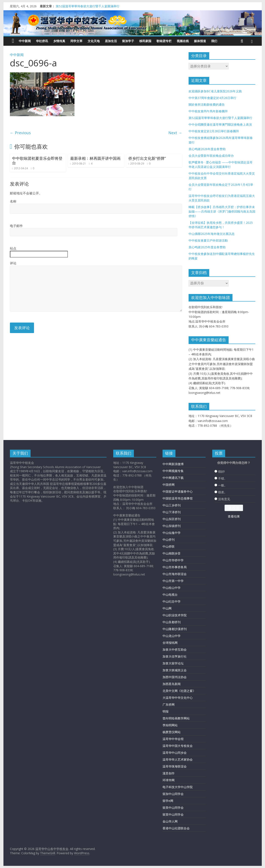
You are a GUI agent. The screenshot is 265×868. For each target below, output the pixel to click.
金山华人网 (170, 821)
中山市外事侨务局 (175, 567)
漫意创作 (169, 773)
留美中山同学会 (173, 808)
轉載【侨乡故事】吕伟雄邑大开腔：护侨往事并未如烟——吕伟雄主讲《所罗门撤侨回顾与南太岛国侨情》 (222, 211)
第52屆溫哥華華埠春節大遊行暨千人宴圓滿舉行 (88, 6)
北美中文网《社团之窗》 (179, 691)
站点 (13, 248)
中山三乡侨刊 (172, 505)
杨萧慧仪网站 (172, 732)
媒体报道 (200, 41)
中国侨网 (169, 485)
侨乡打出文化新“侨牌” (147, 158)
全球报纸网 (170, 643)
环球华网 (169, 780)
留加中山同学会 (173, 794)
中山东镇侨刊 (172, 526)
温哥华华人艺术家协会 (178, 759)
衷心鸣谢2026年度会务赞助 (207, 149)
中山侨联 (169, 546)
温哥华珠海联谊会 (175, 766)
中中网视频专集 (173, 471)
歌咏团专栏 (164, 41)
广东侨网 (169, 704)
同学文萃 (76, 41)
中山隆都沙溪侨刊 (175, 629)
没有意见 (224, 499)
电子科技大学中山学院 (178, 787)
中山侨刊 (169, 540)
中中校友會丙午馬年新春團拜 (208, 111)
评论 (13, 263)
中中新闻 (25, 41)
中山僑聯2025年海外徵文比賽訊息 (212, 234)
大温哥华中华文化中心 (178, 698)
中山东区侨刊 (172, 519)
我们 (214, 41)
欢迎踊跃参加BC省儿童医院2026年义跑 (215, 91)
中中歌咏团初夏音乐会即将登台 (37, 161)
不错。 (223, 478)
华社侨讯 (42, 41)
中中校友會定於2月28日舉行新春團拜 (214, 131)
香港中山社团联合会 (176, 828)
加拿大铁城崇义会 (175, 670)
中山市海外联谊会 (175, 574)
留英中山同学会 (173, 814)
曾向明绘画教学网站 (176, 718)
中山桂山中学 (172, 588)
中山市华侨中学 (173, 560)
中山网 (167, 608)
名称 (13, 201)
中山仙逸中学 (172, 533)
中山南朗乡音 (172, 553)
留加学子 (128, 41)
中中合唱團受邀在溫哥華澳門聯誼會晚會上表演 (220, 124)
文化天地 (94, 41)
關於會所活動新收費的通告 (207, 104)
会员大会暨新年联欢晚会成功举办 (211, 156)
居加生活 (111, 41)
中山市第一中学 (173, 581)
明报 (166, 711)
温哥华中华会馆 (173, 739)
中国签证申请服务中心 (178, 491)
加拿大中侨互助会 (175, 649)
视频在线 (183, 41)
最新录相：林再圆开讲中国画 (95, 158)
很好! (221, 471)
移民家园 (145, 41)
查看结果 (234, 516)
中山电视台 (170, 595)
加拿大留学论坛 (173, 663)
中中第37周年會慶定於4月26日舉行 (212, 98)
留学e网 (168, 801)
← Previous (20, 133)
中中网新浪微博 (173, 464)
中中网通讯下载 (173, 478)
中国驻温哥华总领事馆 (178, 498)
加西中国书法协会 (175, 677)
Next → (175, 133)
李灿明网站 (170, 725)
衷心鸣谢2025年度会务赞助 (207, 247)
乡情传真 (59, 41)
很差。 (223, 492)
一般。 (223, 485)
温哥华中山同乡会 (175, 753)
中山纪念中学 (172, 601)
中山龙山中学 (172, 636)
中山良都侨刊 (172, 622)
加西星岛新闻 (172, 684)
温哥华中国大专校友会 (178, 746)
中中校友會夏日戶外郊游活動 (208, 240)
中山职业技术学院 (175, 615)
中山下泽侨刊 (172, 512)
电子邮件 (16, 226)
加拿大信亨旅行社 (175, 656)
